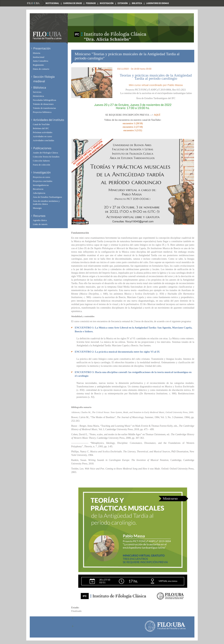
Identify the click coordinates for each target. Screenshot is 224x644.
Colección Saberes (41, 161)
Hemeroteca (38, 96)
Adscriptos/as (39, 193)
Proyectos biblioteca (42, 112)
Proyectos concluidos (43, 181)
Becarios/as (38, 189)
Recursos (39, 216)
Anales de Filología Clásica (45, 153)
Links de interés (40, 224)
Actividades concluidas (43, 140)
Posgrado (91, 3)
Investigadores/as (41, 185)
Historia (37, 53)
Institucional (52, 3)
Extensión (123, 3)
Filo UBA (36, 3)
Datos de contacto (41, 69)
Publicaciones (42, 148)
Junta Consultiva (41, 61)
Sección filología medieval (44, 79)
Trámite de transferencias (44, 108)
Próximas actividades (43, 132)
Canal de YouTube (41, 124)
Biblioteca (137, 3)
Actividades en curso (42, 136)
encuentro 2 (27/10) (133, 127)
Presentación (42, 48)
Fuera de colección (41, 165)
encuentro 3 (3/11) (133, 130)
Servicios (37, 92)
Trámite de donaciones (43, 104)
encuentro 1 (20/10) (133, 123)
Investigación (107, 3)
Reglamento (38, 65)
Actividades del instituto (49, 120)
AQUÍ (157, 115)
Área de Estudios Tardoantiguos (47, 197)
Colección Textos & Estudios (46, 157)
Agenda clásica (40, 220)
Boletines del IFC (41, 128)
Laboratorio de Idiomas (157, 3)
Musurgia (37, 208)
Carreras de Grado (73, 3)
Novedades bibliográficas (44, 100)
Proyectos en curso (41, 177)
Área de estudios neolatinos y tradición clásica (46, 202)
